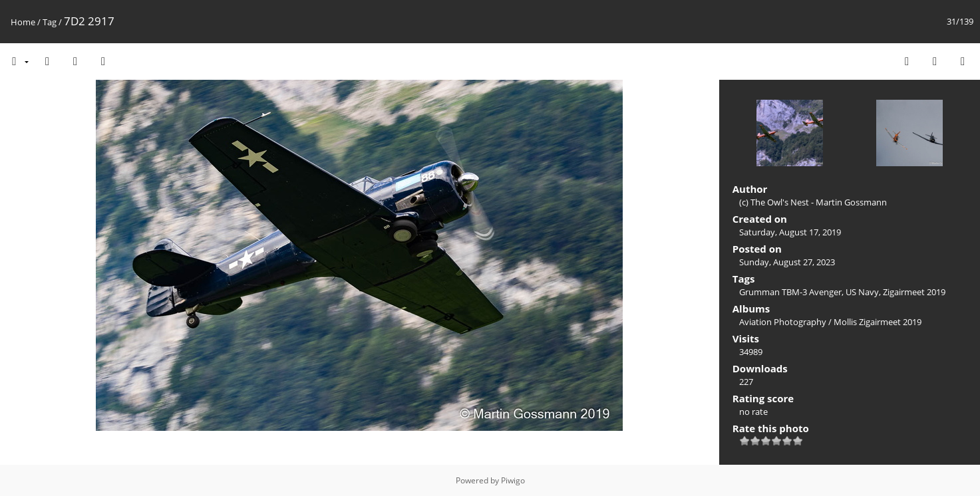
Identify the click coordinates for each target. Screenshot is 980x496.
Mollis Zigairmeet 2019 (878, 322)
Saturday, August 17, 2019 (790, 232)
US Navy (862, 292)
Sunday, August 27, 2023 (787, 262)
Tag (50, 22)
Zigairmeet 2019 (914, 292)
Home (23, 22)
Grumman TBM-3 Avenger (790, 292)
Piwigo (513, 480)
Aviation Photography (783, 322)
